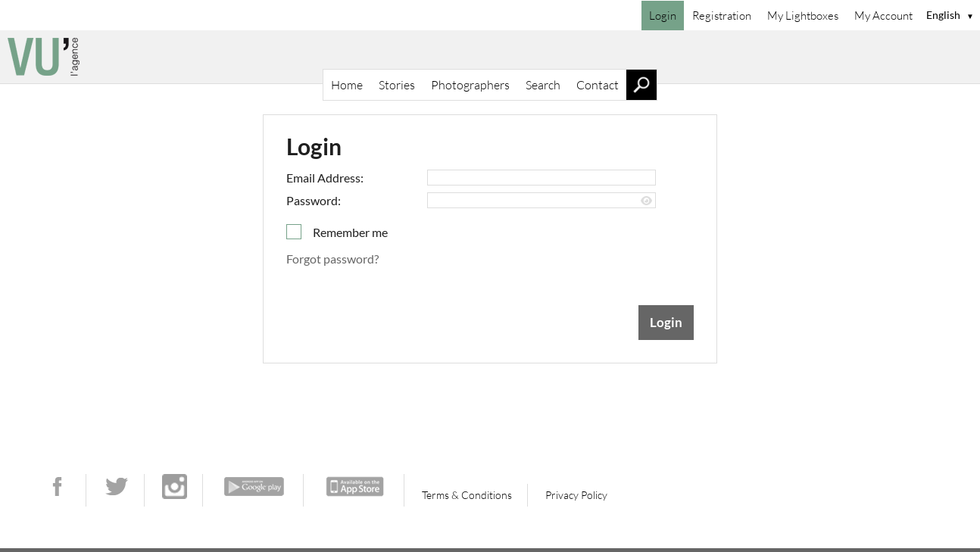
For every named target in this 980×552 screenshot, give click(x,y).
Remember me (350, 232)
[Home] (490, 57)
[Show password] (646, 201)
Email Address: (325, 178)
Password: (314, 200)
